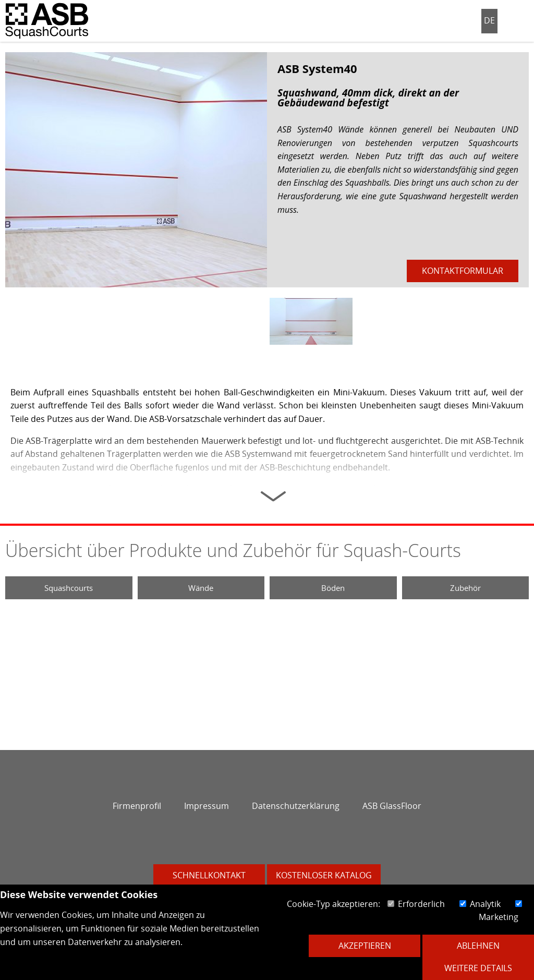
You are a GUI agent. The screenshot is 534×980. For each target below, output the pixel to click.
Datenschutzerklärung (296, 806)
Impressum (207, 806)
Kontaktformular (463, 271)
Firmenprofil (137, 806)
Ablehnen (478, 946)
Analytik (480, 904)
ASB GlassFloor (392, 806)
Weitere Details (478, 968)
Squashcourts (69, 588)
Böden (333, 588)
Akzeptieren (365, 946)
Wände (201, 588)
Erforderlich (416, 904)
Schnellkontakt (209, 875)
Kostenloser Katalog (324, 875)
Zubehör (465, 588)
